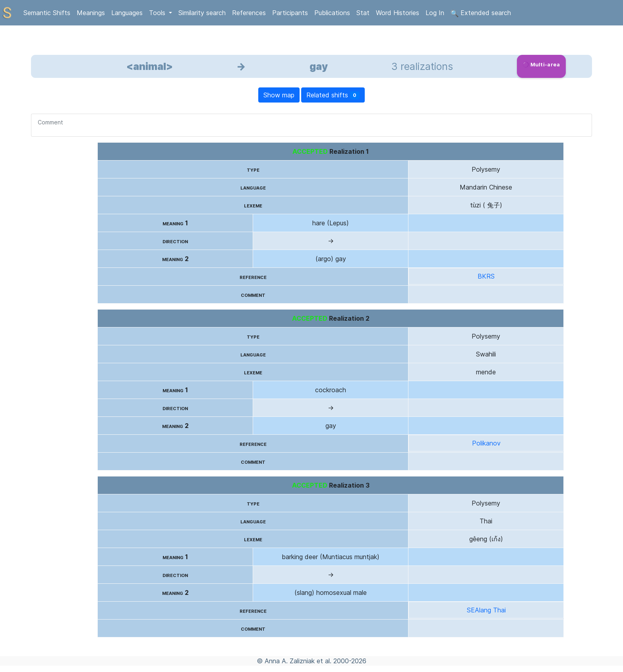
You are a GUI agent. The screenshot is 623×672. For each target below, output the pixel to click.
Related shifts (333, 95)
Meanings (91, 13)
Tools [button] (158, 13)
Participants (290, 13)
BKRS (486, 276)
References (249, 13)
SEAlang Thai (486, 610)
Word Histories (398, 13)
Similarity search (202, 13)
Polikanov (486, 443)
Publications (332, 13)
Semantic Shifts (47, 13)
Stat (363, 13)
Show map (279, 95)
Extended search (481, 13)
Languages (127, 13)
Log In (435, 13)
